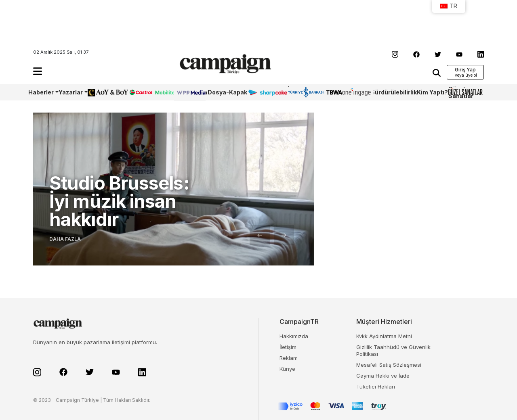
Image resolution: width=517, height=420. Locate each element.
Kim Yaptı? (432, 92)
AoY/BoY (100, 92)
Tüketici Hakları (376, 387)
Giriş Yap (465, 70)
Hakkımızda (294, 336)
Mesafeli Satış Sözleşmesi (389, 365)
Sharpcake (263, 92)
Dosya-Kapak (227, 92)
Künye (287, 369)
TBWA (334, 92)
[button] (38, 71)
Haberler (41, 92)
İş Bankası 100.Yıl (299, 92)
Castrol (139, 92)
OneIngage (356, 92)
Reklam (289, 358)
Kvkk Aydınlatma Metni (384, 336)
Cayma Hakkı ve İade (383, 376)
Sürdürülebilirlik (394, 92)
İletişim (288, 347)
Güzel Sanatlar (461, 92)
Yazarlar (71, 92)
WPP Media (191, 92)
